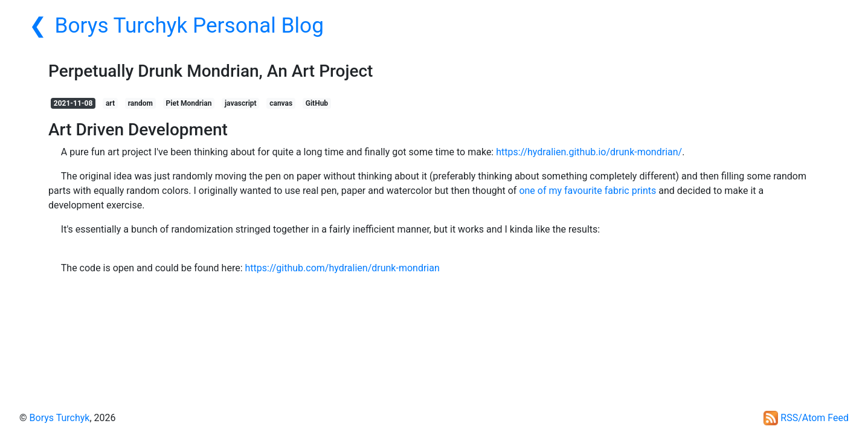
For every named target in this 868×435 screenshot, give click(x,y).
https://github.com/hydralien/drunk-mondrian (342, 268)
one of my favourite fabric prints (587, 191)
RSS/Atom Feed (806, 418)
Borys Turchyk (60, 418)
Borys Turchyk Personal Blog (189, 25)
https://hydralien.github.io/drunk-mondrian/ (589, 152)
